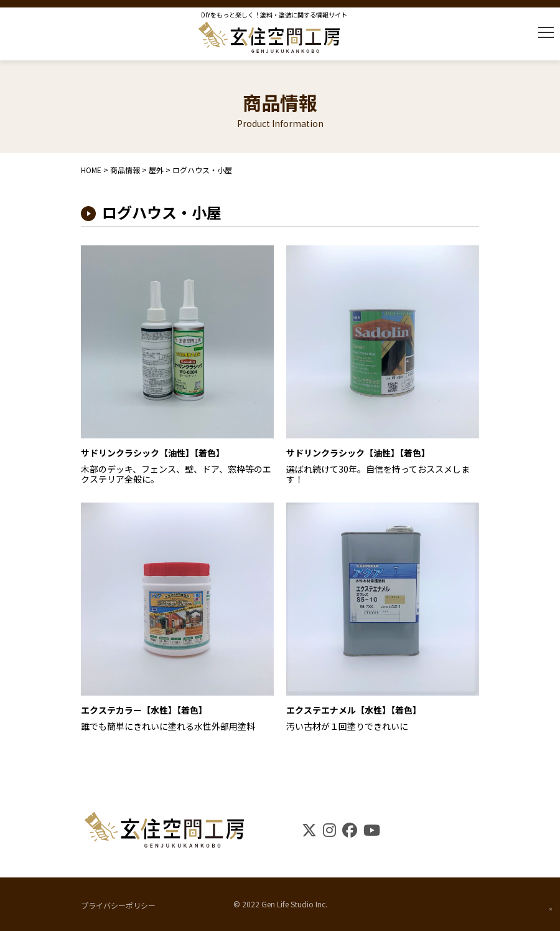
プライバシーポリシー (118, 905)
